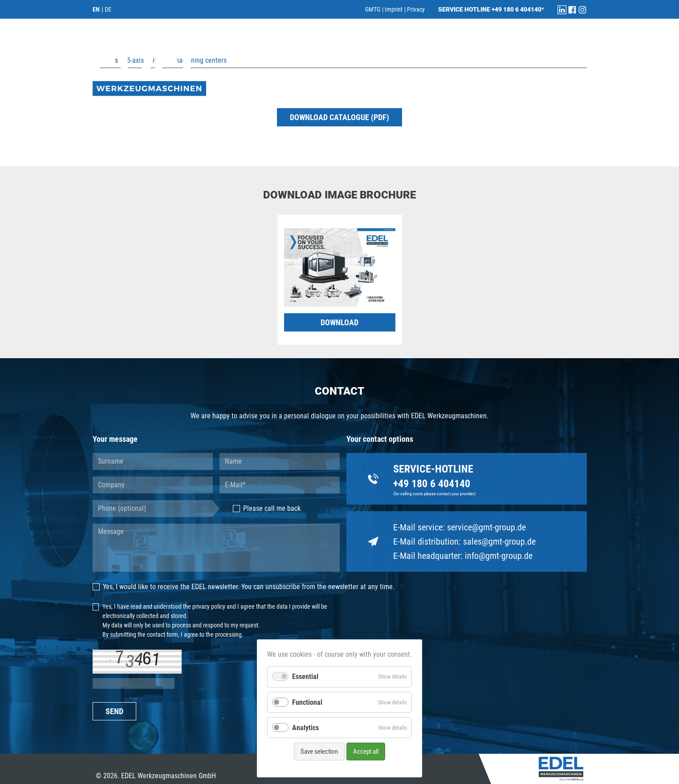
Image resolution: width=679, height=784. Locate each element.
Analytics (305, 728)
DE (108, 9)
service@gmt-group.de (486, 527)
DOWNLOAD (339, 322)
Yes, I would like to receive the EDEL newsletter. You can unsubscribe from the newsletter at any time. (244, 587)
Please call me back (267, 508)
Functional (307, 702)
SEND (114, 711)
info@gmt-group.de (499, 556)
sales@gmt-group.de (499, 542)
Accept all (366, 752)
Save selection (319, 752)
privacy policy (209, 606)
